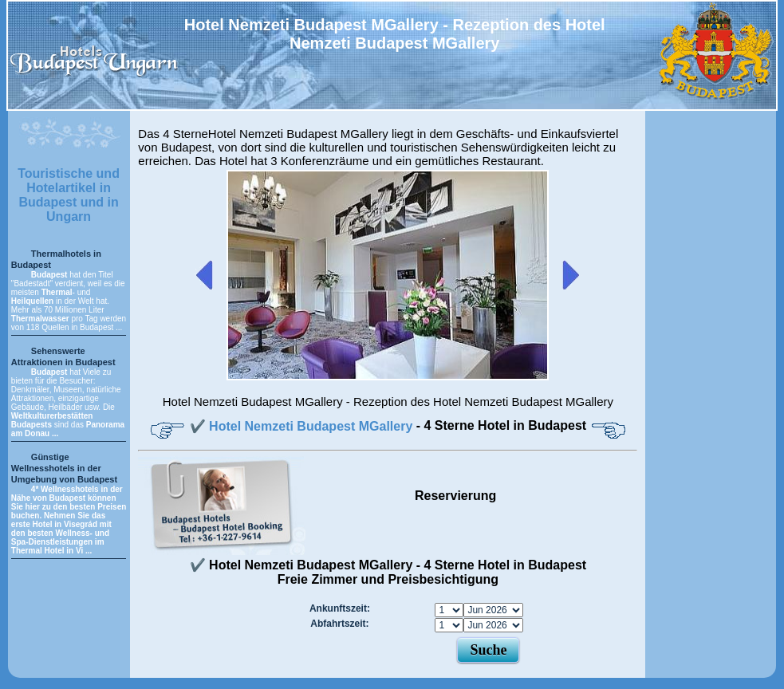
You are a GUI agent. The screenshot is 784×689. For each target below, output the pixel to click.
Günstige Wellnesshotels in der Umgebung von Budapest (64, 468)
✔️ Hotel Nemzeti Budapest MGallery (303, 426)
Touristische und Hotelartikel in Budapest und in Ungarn (69, 195)
